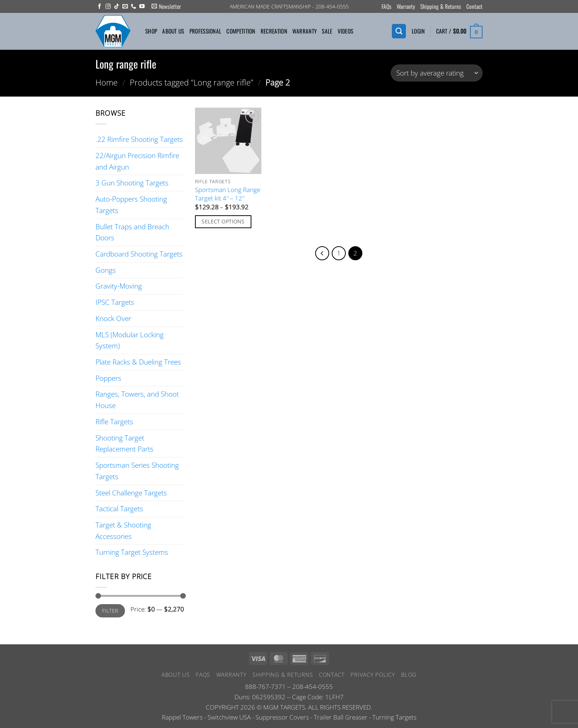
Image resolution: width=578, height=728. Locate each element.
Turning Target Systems (132, 552)
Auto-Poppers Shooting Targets (131, 205)
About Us (173, 31)
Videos (346, 31)
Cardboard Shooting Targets (139, 254)
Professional (206, 31)
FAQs (387, 6)
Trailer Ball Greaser (341, 717)
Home (107, 82)
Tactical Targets (119, 508)
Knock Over (113, 318)
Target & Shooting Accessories (123, 530)
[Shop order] (437, 73)
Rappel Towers (182, 717)
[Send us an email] (125, 7)
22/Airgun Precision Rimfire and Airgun (137, 161)
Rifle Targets (114, 422)
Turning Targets (394, 717)
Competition (241, 31)
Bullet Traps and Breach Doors (132, 232)
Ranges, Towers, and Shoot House (137, 400)
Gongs (106, 270)
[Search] (399, 31)
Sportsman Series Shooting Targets (137, 471)
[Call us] (133, 7)
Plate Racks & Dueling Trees (138, 362)
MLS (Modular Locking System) (130, 340)
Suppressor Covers (282, 717)
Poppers (108, 378)
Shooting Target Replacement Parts (124, 443)
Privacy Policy (373, 675)
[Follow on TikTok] (116, 7)
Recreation (274, 31)
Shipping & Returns (441, 6)
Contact (474, 6)
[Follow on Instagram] (108, 7)
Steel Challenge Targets (131, 493)
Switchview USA (229, 717)
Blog (409, 675)
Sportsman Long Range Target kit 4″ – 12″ (228, 194)
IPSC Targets (115, 302)
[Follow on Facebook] (100, 7)
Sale (327, 31)
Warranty (406, 6)
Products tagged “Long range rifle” (191, 82)
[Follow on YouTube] (142, 7)
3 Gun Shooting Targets (132, 183)
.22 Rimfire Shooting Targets (139, 139)
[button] (166, 6)
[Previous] (321, 254)
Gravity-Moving (119, 286)
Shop (151, 31)
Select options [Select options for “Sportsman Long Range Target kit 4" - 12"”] (223, 221)
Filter (110, 611)
